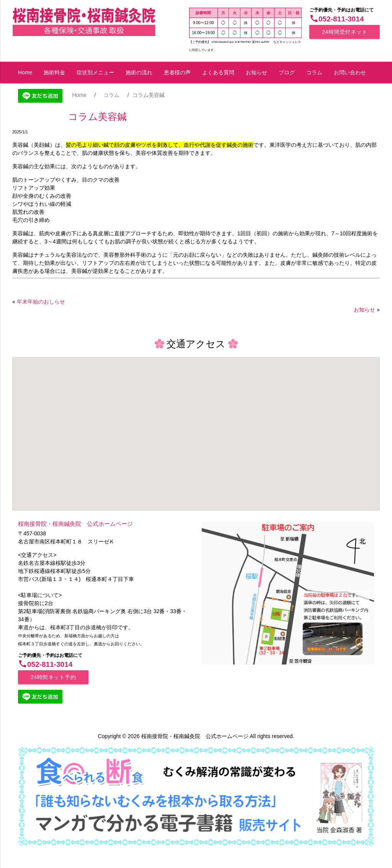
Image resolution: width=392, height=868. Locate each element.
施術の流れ (139, 72)
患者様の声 (177, 72)
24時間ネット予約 (53, 677)
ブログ (287, 72)
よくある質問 (218, 72)
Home (25, 72)
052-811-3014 (336, 19)
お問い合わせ (350, 72)
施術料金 (54, 72)
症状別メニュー (95, 72)
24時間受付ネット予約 (345, 34)
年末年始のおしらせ (41, 302)
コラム (314, 72)
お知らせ (256, 72)
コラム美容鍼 (97, 117)
